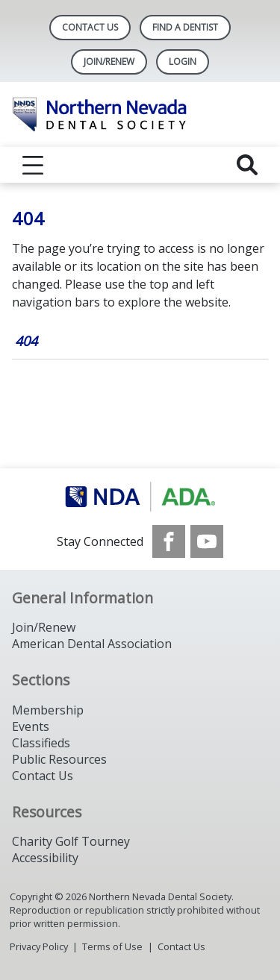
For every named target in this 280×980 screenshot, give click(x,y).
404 (26, 341)
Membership (48, 710)
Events (31, 726)
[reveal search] (247, 165)
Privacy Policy (39, 946)
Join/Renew (109, 62)
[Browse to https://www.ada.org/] (140, 497)
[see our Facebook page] (169, 541)
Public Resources (59, 759)
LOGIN (183, 62)
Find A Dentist (185, 27)
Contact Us (90, 27)
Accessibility (45, 858)
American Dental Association (92, 644)
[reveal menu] (33, 165)
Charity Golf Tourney (71, 841)
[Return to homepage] (140, 114)
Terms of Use (112, 946)
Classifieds (41, 743)
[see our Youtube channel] (207, 541)
